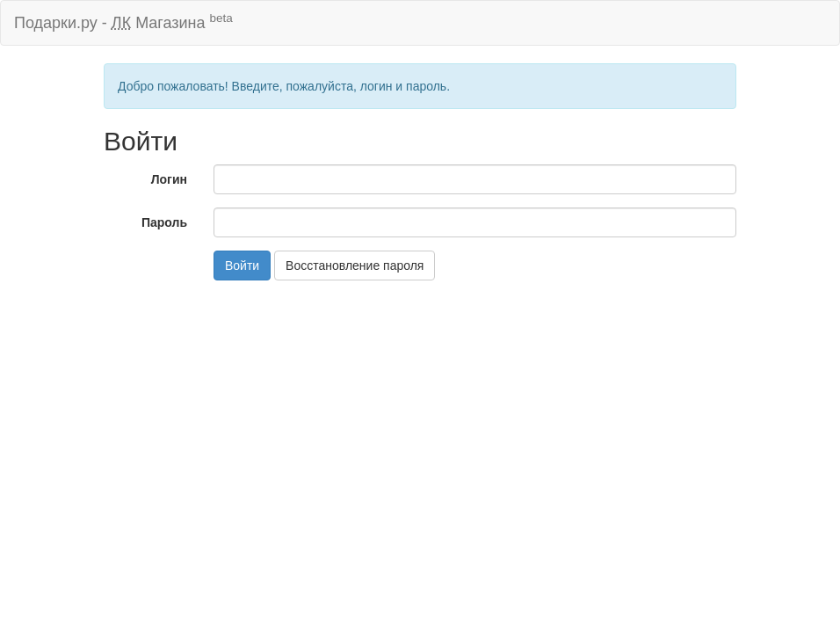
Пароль (164, 222)
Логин (169, 179)
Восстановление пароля (355, 266)
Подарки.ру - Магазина (123, 22)
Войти (242, 266)
